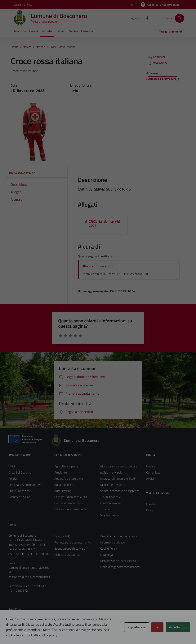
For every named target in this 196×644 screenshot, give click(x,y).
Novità (47, 31)
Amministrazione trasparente (119, 536)
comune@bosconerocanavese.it (29, 568)
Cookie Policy (109, 548)
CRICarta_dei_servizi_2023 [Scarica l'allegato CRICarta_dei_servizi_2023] (105, 223)
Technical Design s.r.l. (34, 633)
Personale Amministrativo (25, 485)
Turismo (105, 509)
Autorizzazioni (63, 491)
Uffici (12, 466)
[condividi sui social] (156, 57)
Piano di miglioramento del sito (120, 567)
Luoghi (150, 504)
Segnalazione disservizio (70, 548)
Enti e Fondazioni (19, 491)
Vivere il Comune (81, 31)
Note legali (107, 555)
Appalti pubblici (64, 485)
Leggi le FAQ (62, 536)
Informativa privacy (113, 542)
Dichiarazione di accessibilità (118, 561)
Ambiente (61, 472)
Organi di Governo (20, 472)
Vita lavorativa (109, 515)
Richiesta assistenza (67, 555)
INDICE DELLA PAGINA (37, 173)
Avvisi (150, 479)
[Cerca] (180, 18)
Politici (13, 479)
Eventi (150, 510)
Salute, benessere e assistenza (120, 491)
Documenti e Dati (19, 497)
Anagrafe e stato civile (69, 479)
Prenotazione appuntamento (73, 542)
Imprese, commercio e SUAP (118, 479)
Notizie (151, 466)
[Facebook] (146, 18)
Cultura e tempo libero (68, 503)
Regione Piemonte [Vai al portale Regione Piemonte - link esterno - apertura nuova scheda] (22, 4)
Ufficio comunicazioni (97, 266)
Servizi (60, 31)
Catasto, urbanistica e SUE (71, 497)
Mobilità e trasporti (112, 485)
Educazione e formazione (70, 509)
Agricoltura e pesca (66, 466)
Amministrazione (26, 31)
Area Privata (16, 609)
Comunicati (153, 472)
